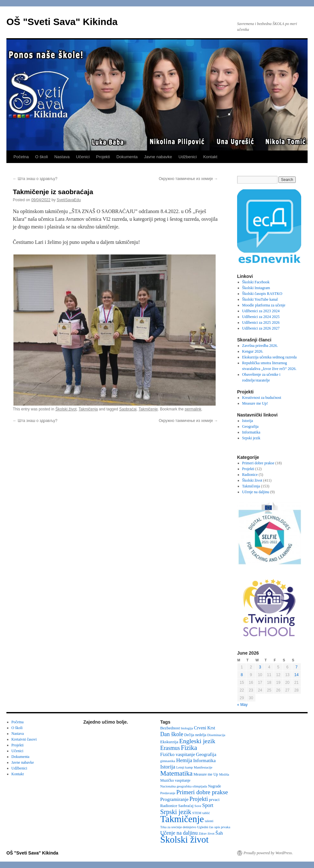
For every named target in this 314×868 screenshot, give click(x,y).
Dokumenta (127, 157)
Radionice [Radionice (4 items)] (169, 806)
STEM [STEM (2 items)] (197, 813)
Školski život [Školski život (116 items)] (184, 839)
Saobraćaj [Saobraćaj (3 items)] (186, 806)
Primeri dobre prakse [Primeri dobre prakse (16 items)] (202, 792)
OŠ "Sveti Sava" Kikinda (62, 22)
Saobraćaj (128, 409)
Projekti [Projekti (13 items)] (199, 799)
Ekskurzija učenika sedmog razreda (269, 357)
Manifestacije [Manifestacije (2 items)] (203, 767)
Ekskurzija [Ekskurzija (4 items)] (169, 742)
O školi (42, 157)
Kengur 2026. (253, 351)
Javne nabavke (158, 157)
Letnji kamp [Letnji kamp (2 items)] (185, 767)
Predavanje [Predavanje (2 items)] (168, 793)
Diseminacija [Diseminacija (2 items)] (216, 735)
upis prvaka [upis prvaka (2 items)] (222, 827)
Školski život (66, 409)
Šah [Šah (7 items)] (219, 833)
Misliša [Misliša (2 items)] (224, 774)
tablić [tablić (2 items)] (206, 813)
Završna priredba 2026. (260, 346)
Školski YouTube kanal (260, 299)
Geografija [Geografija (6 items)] (206, 754)
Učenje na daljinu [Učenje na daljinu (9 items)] (179, 833)
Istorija (248, 421)
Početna (21, 157)
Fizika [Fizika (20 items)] (189, 748)
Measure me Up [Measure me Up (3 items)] (206, 774)
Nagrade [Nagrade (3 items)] (215, 786)
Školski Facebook (256, 282)
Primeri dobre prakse (258, 463)
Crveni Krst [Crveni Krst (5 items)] (204, 728)
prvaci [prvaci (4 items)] (214, 799)
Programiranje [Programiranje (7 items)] (174, 799)
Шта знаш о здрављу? (35, 179)
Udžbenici (188, 157)
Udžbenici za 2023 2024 (261, 311)
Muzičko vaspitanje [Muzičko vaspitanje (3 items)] (175, 780)
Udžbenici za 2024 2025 (261, 317)
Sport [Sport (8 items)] (208, 805)
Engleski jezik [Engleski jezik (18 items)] (197, 741)
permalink (193, 409)
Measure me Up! (255, 403)
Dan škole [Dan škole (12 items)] (172, 734)
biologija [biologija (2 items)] (187, 728)
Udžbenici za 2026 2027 (261, 328)
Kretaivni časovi (24, 739)
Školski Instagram (256, 288)
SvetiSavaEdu (69, 200)
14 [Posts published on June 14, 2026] (297, 675)
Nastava (62, 157)
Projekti (103, 157)
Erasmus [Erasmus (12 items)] (170, 748)
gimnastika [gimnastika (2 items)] (168, 761)
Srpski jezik (251, 438)
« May (242, 705)
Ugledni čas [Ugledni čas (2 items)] (205, 827)
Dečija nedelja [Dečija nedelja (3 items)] (195, 735)
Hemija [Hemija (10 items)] (184, 760)
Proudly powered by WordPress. (268, 853)
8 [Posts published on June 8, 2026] (242, 675)
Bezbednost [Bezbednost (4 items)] (170, 728)
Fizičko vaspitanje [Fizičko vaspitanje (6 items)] (178, 754)
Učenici (83, 157)
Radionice (250, 475)
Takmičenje (148, 409)
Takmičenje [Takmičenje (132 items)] (182, 819)
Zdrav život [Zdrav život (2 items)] (207, 834)
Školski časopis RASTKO (262, 294)
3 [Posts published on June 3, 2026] (260, 667)
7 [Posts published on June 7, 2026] (297, 667)
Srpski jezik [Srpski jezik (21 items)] (176, 812)
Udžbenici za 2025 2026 (261, 322)
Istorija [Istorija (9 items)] (168, 767)
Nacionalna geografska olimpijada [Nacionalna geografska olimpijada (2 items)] (184, 786)
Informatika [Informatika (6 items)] (204, 761)
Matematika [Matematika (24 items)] (176, 773)
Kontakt (210, 157)
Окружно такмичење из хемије (188, 179)
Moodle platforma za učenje (264, 305)
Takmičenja (88, 409)
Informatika (251, 432)
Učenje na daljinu (256, 492)
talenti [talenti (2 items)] (209, 821)
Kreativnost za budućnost (262, 398)
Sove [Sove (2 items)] (198, 806)
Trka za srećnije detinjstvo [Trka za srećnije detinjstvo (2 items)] (178, 827)
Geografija (250, 426)
